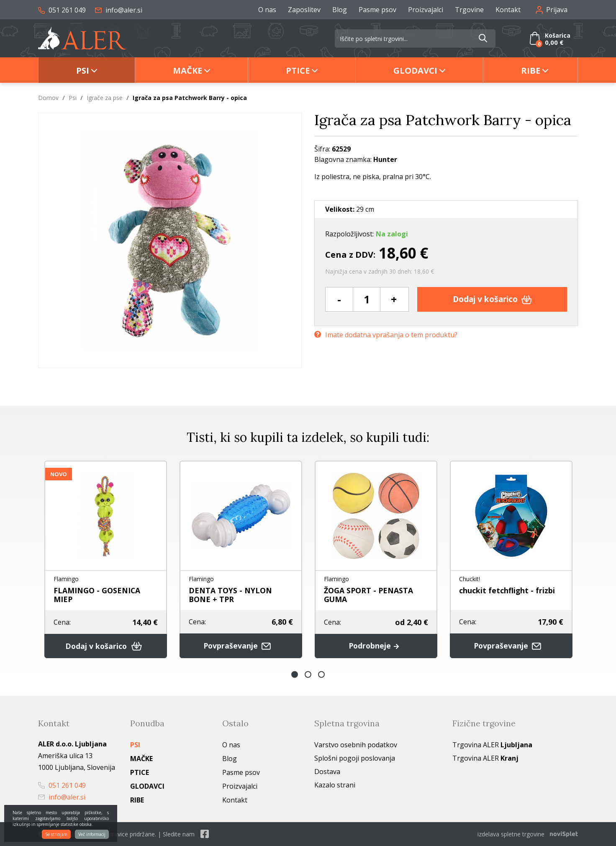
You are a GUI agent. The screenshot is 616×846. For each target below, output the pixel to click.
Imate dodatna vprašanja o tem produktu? (386, 335)
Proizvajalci (426, 10)
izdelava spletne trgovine (511, 834)
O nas (267, 10)
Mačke (187, 70)
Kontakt (508, 10)
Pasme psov (377, 10)
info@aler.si (119, 10)
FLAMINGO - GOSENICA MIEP (97, 595)
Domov (48, 98)
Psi (83, 70)
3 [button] (321, 674)
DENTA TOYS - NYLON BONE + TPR (230, 595)
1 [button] (295, 674)
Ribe (531, 70)
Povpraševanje (241, 646)
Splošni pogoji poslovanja (355, 758)
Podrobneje (376, 646)
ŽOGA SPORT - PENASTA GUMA (369, 595)
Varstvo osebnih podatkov (356, 745)
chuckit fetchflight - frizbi (507, 590)
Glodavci (415, 70)
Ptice (298, 70)
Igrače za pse (105, 98)
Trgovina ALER (492, 745)
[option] (106, 559)
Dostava (327, 772)
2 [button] (308, 674)
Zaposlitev (304, 10)
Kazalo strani (335, 785)
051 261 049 (62, 10)
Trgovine (469, 10)
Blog (340, 10)
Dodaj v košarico (492, 299)
